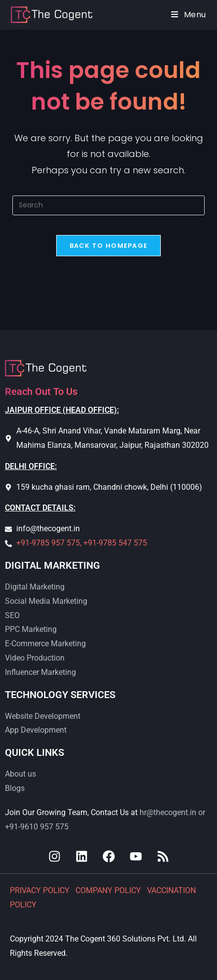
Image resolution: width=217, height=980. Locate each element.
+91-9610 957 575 (37, 827)
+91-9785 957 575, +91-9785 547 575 (82, 543)
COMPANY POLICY (109, 890)
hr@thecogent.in (168, 812)
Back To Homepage (109, 246)
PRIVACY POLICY (41, 890)
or (201, 812)
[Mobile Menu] (189, 15)
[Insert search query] (108, 205)
